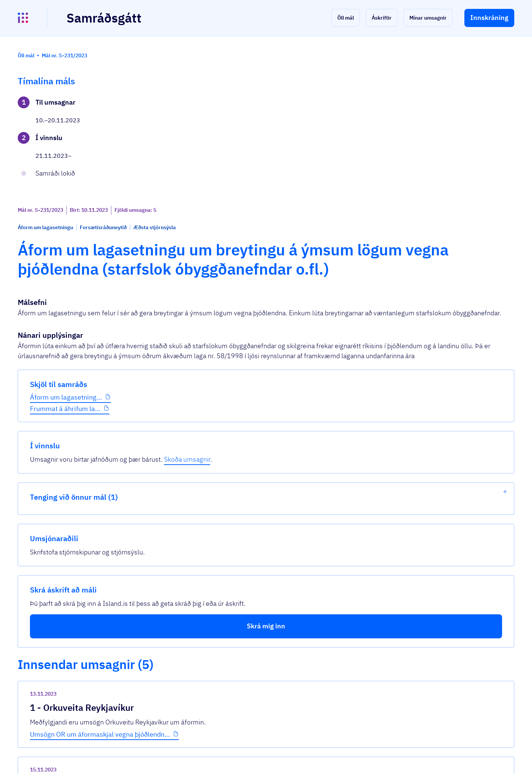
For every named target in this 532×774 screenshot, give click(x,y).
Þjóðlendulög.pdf (182, 488)
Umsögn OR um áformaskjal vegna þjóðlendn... (226, 412)
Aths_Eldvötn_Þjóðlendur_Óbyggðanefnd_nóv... (227, 653)
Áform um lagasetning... (66, 236)
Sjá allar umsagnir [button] (178, 680)
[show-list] (505, 145)
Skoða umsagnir (476, 113)
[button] (346, 18)
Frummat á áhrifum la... (65, 248)
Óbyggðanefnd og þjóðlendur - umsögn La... (221, 577)
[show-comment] (373, 448)
